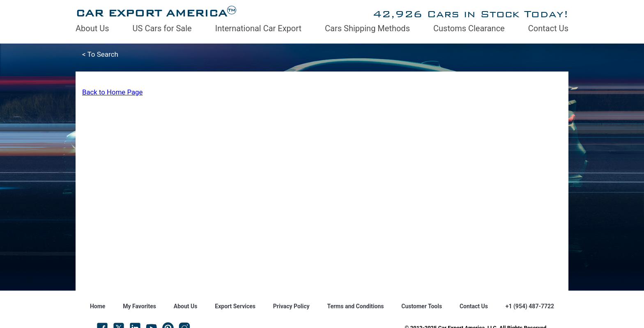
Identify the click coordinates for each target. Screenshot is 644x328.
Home (98, 306)
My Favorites (139, 306)
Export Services (235, 306)
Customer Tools (422, 306)
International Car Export (258, 28)
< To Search (100, 54)
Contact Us (548, 28)
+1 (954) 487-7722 (530, 306)
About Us (92, 28)
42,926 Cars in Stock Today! (470, 14)
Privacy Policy (291, 306)
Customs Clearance (469, 28)
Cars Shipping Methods (367, 28)
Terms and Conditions (355, 306)
